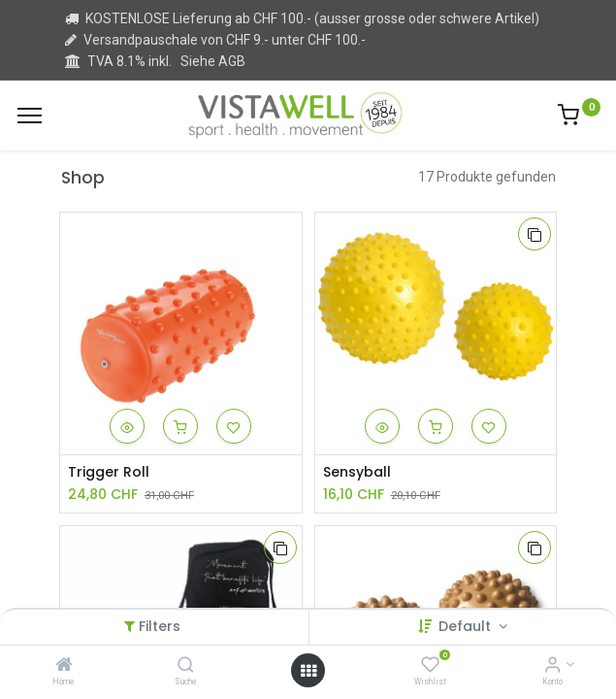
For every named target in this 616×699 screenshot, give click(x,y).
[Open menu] (308, 671)
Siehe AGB (213, 61)
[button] (127, 426)
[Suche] (186, 666)
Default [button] (467, 626)
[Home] (64, 666)
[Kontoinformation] (552, 666)
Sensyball (357, 472)
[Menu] (30, 116)
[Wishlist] (430, 666)
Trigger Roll (109, 472)
